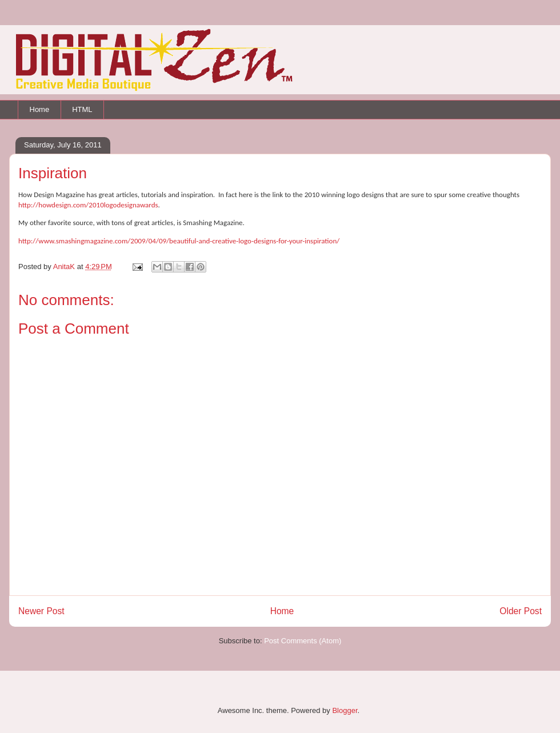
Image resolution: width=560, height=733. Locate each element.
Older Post (521, 611)
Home (40, 109)
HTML (82, 109)
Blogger (345, 710)
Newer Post (41, 611)
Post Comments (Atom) (303, 641)
